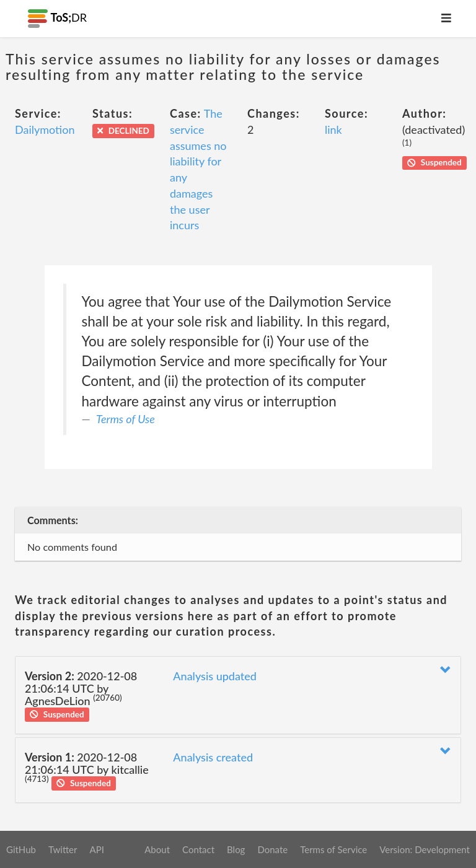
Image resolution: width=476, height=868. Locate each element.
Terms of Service (333, 849)
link (333, 129)
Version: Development (425, 849)
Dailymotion (45, 129)
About (157, 849)
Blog (236, 849)
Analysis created (213, 757)
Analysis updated (215, 676)
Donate (272, 849)
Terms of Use (126, 419)
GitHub (21, 849)
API (96, 849)
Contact (198, 849)
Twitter (63, 849)
